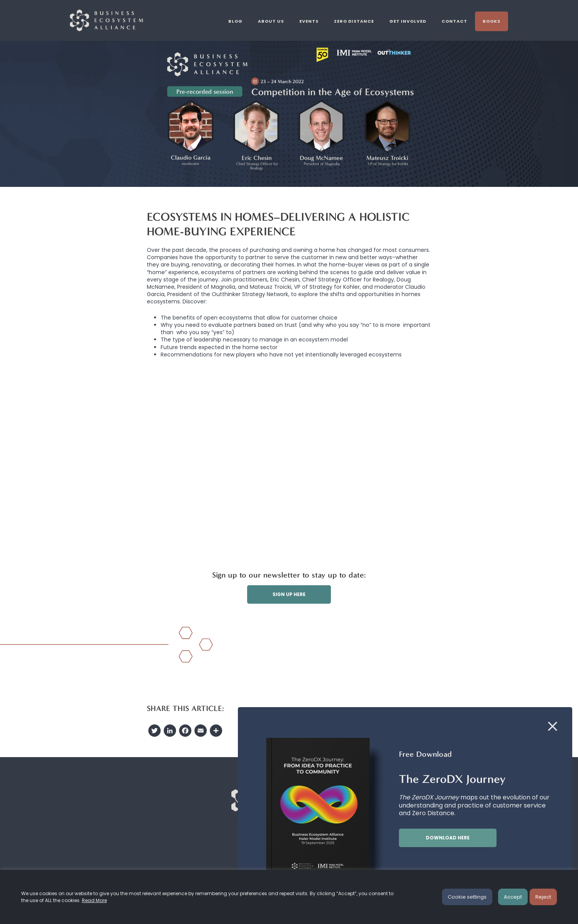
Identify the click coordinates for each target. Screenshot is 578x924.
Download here (448, 838)
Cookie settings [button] (467, 897)
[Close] (553, 727)
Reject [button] (543, 897)
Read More (94, 900)
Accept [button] (513, 897)
